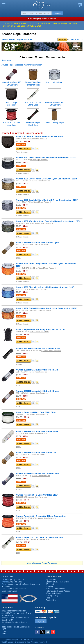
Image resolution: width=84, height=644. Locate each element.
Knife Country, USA (42, 5)
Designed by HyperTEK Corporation (17, 640)
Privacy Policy (52, 596)
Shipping (50, 586)
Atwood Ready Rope (55, 122)
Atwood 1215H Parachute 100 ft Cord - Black (37, 370)
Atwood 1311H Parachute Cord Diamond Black (38, 349)
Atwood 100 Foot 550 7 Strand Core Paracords (12, 85)
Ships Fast (21, 145)
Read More (6, 60)
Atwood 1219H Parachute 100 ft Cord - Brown (37, 391)
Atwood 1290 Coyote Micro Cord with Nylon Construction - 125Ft (46, 179)
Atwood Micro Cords (55, 82)
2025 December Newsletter (14, 611)
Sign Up (41, 621)
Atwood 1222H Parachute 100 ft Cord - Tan (36, 452)
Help (48, 598)
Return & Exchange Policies (58, 591)
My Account (51, 579)
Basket (80, 5)
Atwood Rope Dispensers (11, 104)
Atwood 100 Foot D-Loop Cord (12, 124)
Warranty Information (55, 593)
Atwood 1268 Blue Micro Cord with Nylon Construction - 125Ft (45, 287)
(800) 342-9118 (17, 579)
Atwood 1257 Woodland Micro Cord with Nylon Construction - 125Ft (48, 221)
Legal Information (9, 591)
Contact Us (7, 576)
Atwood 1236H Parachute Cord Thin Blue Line (38, 474)
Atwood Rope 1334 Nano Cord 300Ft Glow (36, 412)
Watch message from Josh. (65, 23)
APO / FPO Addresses (56, 589)
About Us (6, 586)
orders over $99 (42, 19)
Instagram (48, 632)
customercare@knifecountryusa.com (24, 584)
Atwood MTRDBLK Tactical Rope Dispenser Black (39, 136)
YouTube (53, 632)
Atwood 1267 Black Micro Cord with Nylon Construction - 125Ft (46, 158)
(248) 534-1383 (15, 582)
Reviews (14, 589)
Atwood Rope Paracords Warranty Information (22, 65)
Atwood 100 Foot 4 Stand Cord (33, 104)
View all (17, 39)
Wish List (50, 584)
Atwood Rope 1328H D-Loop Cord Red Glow (37, 495)
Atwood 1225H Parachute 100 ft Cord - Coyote (38, 242)
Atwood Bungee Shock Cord (33, 124)
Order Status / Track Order (57, 582)
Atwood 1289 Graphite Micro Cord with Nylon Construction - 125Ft (47, 200)
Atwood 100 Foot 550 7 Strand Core (55, 104)
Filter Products (76, 39)
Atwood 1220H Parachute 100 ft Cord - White (37, 431)
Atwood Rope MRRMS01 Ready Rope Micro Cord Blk (41, 329)
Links (4, 631)
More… (5, 634)
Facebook (37, 632)
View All (62, 39)
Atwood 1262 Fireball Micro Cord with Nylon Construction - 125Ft (47, 308)
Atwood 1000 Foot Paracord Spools (33, 83)
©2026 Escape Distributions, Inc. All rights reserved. (24, 642)
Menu (4, 5)
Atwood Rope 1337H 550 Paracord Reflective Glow (40, 537)
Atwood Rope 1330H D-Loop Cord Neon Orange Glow (41, 516)
